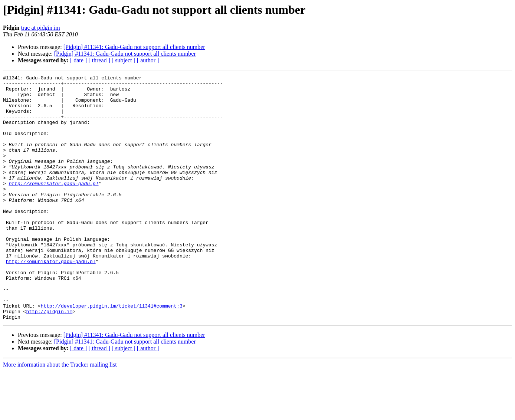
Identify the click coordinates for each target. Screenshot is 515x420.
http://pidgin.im (49, 359)
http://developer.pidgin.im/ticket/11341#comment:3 (111, 352)
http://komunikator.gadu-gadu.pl (54, 206)
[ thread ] (99, 60)
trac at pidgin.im (40, 28)
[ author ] (148, 60)
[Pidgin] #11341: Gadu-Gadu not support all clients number (134, 47)
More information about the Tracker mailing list (60, 414)
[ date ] (78, 60)
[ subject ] (124, 60)
